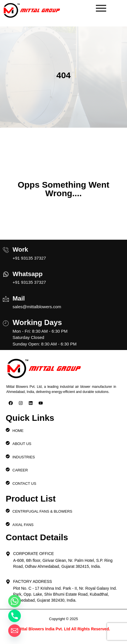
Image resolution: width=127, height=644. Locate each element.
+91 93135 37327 (29, 258)
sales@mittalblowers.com (37, 307)
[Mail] (6, 297)
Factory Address (33, 581)
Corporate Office (34, 554)
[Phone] (15, 616)
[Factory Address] (8, 580)
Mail (19, 298)
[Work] (6, 248)
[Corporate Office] (8, 552)
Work (20, 249)
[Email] (15, 631)
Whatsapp (28, 274)
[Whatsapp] (6, 273)
